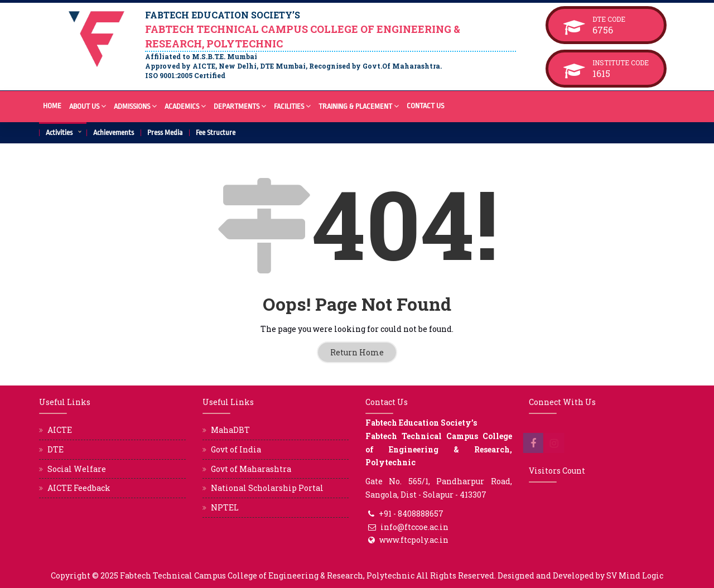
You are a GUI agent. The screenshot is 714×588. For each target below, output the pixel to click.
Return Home (357, 352)
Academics (185, 106)
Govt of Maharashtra (251, 469)
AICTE (60, 430)
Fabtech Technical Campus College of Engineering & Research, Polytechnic (267, 575)
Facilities (292, 106)
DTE (56, 449)
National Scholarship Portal (267, 488)
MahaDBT (230, 430)
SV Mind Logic (635, 575)
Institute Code (621, 62)
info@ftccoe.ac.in (414, 527)
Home (52, 106)
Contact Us (425, 106)
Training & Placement (359, 106)
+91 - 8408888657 (411, 514)
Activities (59, 132)
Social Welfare (77, 469)
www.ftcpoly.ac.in (414, 540)
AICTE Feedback (79, 488)
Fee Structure (216, 132)
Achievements (114, 132)
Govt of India (236, 449)
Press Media (165, 132)
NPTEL (225, 507)
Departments (240, 106)
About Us (88, 106)
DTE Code (621, 19)
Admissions (135, 106)
